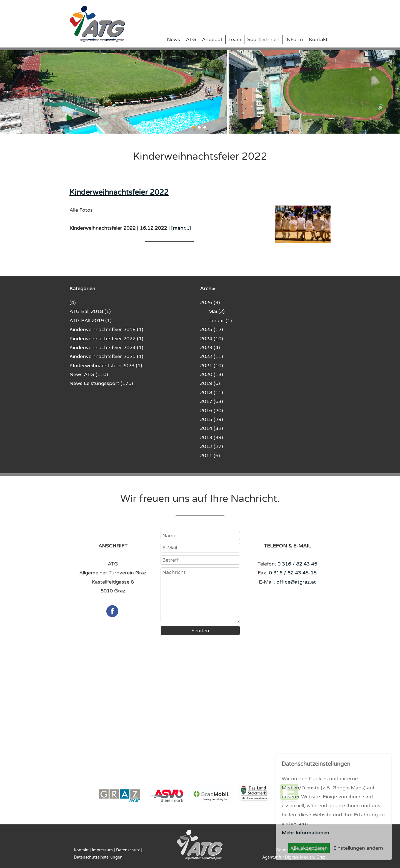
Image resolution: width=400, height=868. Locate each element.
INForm (294, 39)
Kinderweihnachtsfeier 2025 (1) (106, 356)
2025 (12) (212, 329)
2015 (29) (212, 419)
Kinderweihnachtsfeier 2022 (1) (106, 339)
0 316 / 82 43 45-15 (293, 573)
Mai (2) (217, 311)
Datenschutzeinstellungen (98, 857)
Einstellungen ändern (358, 848)
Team (235, 39)
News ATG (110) (89, 374)
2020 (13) (212, 374)
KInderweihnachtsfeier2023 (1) (106, 366)
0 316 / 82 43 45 (297, 564)
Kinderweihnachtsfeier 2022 (119, 192)
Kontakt (318, 39)
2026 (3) (210, 302)
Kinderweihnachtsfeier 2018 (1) (106, 329)
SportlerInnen (263, 39)
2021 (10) (212, 366)
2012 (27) (212, 446)
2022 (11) (212, 356)
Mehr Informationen (305, 833)
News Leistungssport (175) (101, 383)
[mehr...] (181, 228)
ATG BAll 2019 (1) (91, 321)
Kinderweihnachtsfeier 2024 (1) (106, 347)
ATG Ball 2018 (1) (90, 311)
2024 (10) (212, 339)
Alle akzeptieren (309, 848)
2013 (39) (212, 437)
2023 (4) (210, 347)
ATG (191, 39)
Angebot (212, 39)
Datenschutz (128, 850)
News (173, 39)
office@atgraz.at (296, 582)
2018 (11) (212, 392)
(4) (73, 302)
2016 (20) (212, 411)
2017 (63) (212, 401)
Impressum (102, 850)
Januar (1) (220, 321)
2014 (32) (212, 428)
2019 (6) (210, 383)
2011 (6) (210, 456)
